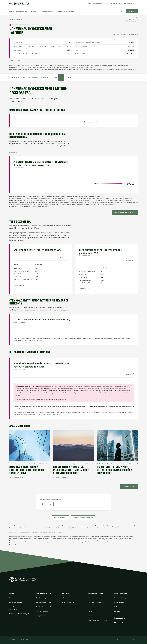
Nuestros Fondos (68, 602)
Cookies (117, 611)
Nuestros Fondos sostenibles (46, 607)
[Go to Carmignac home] (19, 4)
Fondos (12, 11)
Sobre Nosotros (69, 11)
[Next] (42, 46)
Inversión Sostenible (46, 11)
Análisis (33, 11)
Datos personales (120, 607)
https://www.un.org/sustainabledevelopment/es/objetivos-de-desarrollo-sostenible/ (31, 206)
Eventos (59, 11)
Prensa (91, 616)
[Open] (28, 11)
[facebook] (123, 623)
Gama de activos (21, 11)
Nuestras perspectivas (17, 598)
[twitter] (119, 623)
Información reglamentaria (124, 598)
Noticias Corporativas (96, 602)
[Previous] (40, 46)
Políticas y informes (42, 611)
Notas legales (119, 602)
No (50, 504)
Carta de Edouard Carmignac (19, 614)
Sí (43, 504)
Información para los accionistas (99, 607)
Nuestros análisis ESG (43, 602)
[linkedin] (115, 623)
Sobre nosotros (93, 598)
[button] (21, 594)
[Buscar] (121, 11)
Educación (65, 598)
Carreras (91, 611)
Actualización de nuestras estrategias (18, 608)
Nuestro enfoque (42, 598)
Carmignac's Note (16, 602)
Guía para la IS (41, 616)
